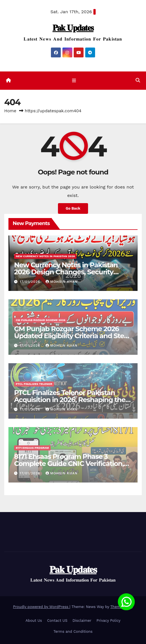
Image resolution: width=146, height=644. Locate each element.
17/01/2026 (31, 282)
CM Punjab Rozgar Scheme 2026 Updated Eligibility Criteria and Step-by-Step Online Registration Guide (72, 336)
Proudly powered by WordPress (41, 607)
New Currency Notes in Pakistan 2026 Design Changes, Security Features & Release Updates (66, 272)
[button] (138, 80)
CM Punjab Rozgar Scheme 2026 (41, 320)
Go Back (73, 208)
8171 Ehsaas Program (32, 448)
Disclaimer (82, 621)
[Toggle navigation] (74, 81)
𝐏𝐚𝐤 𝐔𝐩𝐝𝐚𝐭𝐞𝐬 (73, 28)
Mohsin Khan (62, 282)
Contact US (57, 621)
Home (10, 111)
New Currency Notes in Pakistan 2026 (45, 256)
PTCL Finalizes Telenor (34, 384)
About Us (34, 621)
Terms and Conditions (73, 631)
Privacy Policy (108, 621)
